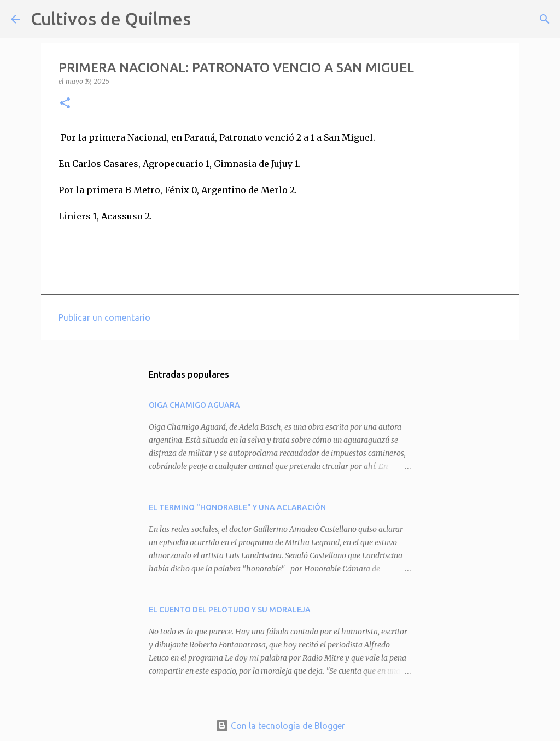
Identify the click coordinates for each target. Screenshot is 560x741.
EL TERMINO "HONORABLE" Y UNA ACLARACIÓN (237, 507)
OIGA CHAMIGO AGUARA (194, 405)
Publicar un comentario (104, 317)
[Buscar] (206, 19)
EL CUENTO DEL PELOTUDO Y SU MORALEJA (230, 610)
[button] (65, 104)
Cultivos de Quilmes (111, 19)
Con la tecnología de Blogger (280, 726)
